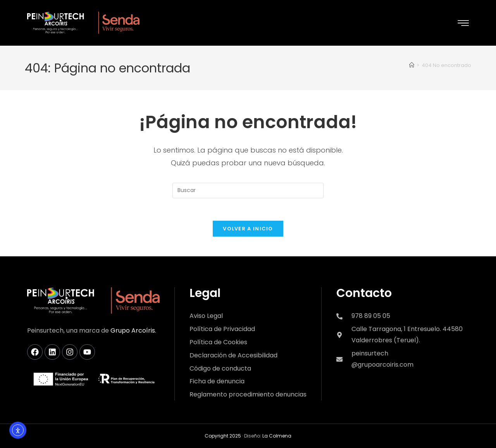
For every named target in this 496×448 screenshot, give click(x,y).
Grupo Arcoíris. (133, 331)
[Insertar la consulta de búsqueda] (248, 190)
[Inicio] (412, 64)
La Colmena (277, 436)
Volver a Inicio (248, 229)
